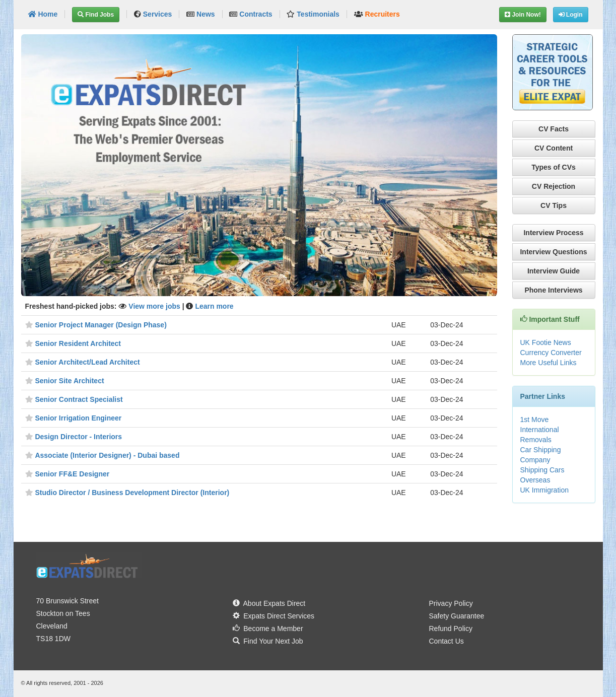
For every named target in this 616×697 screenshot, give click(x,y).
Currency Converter (551, 353)
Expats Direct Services (274, 616)
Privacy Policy (451, 603)
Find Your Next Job (268, 641)
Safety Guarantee (457, 616)
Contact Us (447, 641)
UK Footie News (546, 342)
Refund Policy (451, 629)
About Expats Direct (269, 603)
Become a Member (268, 629)
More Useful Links (549, 363)
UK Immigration (544, 490)
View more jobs (155, 306)
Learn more (214, 306)
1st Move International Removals (540, 430)
